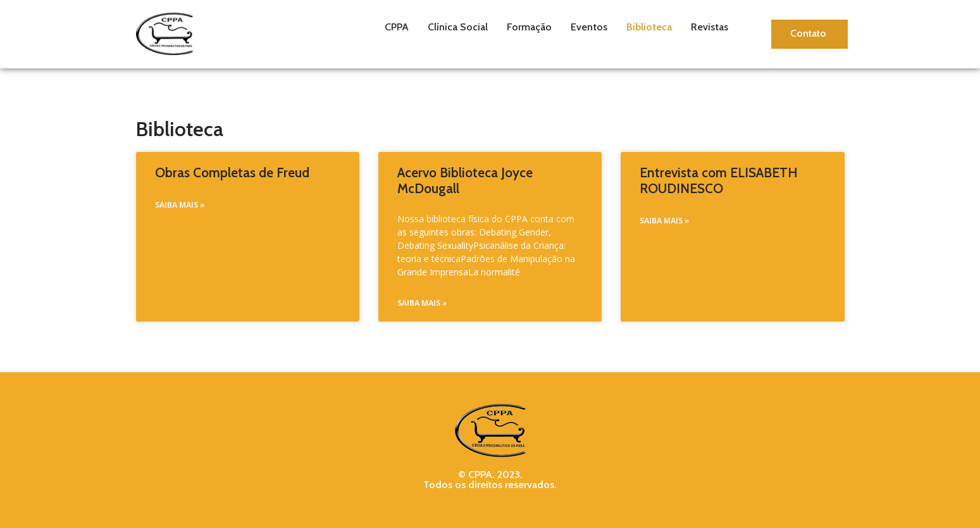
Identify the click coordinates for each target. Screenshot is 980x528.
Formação (529, 27)
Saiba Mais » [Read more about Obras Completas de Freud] (180, 205)
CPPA (397, 27)
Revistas (710, 27)
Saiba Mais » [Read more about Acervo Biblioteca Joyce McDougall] (422, 303)
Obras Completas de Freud (232, 173)
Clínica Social (458, 27)
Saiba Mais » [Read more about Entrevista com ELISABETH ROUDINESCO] (665, 221)
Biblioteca (649, 27)
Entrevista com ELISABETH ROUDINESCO (719, 180)
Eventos (589, 27)
